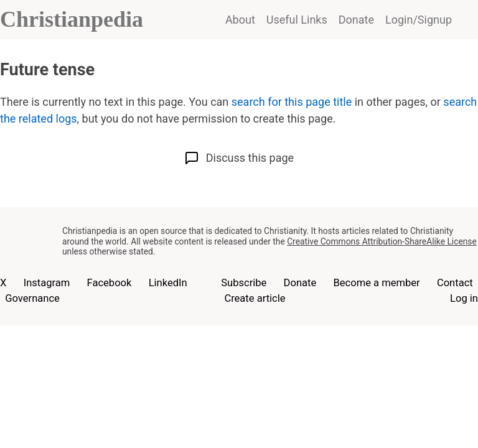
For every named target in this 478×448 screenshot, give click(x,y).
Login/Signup (419, 20)
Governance (32, 298)
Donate (356, 20)
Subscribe (244, 283)
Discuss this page (239, 158)
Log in (464, 298)
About (240, 20)
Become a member (376, 283)
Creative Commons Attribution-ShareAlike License (382, 241)
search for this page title (292, 102)
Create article (255, 298)
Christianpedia (72, 19)
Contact (455, 283)
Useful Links (297, 20)
